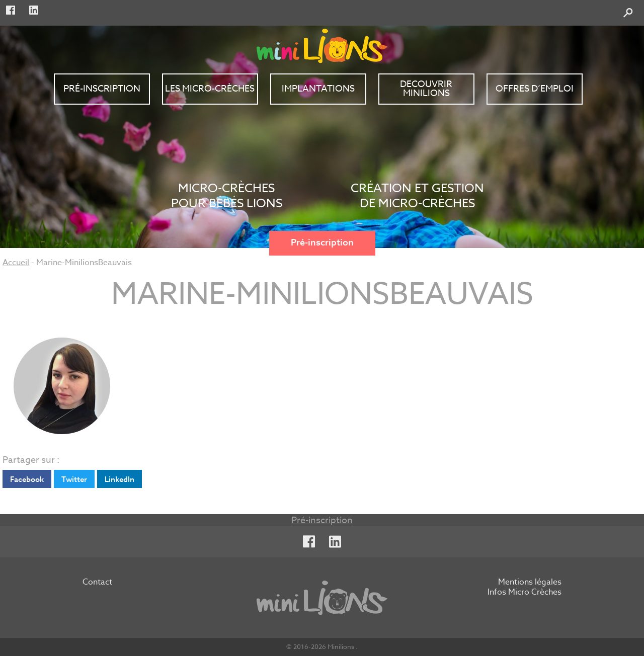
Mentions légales (530, 583)
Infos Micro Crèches (525, 593)
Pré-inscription (322, 243)
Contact (97, 583)
